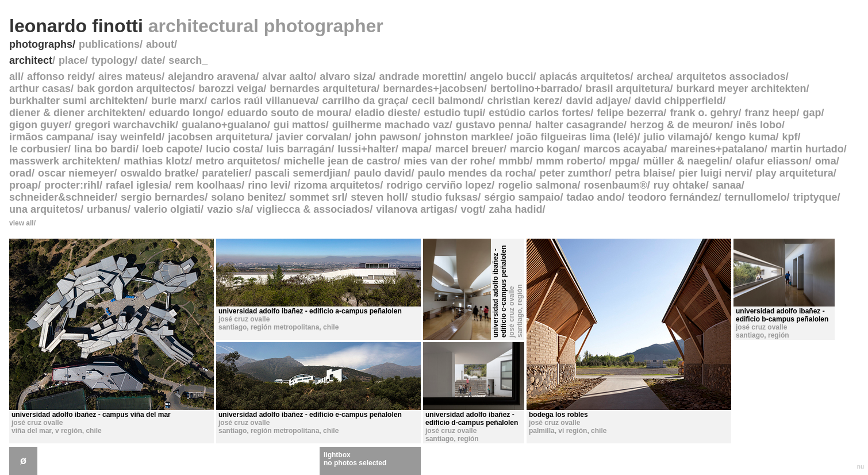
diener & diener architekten (76, 113)
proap (24, 185)
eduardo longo (185, 113)
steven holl (378, 197)
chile (93, 431)
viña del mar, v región (47, 431)
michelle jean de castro (340, 161)
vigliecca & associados (313, 209)
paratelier (225, 173)
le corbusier (39, 149)
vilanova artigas (415, 209)
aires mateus (130, 76)
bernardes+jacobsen (433, 89)
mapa (415, 149)
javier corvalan (312, 137)
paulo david (382, 173)
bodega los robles (558, 415)
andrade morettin (421, 76)
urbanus (107, 209)
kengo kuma (746, 137)
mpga (623, 161)
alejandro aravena (212, 76)
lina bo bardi (105, 149)
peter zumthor (574, 173)
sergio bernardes (163, 197)
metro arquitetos (236, 161)
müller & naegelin (686, 161)
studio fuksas (444, 197)
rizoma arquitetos (337, 185)
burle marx (178, 101)
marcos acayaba (624, 149)
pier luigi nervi (714, 173)
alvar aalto (288, 76)
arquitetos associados (731, 76)
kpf (790, 137)
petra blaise (644, 173)
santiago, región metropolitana (269, 327)
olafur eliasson (772, 161)
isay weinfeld (129, 137)
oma (826, 161)
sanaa (727, 185)
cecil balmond (446, 101)
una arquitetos (45, 209)
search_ (188, 60)
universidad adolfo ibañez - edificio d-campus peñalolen (472, 419)
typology (113, 60)
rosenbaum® (615, 185)
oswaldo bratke (158, 173)
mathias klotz (156, 161)
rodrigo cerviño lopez (439, 185)
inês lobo (759, 125)
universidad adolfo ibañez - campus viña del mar (91, 415)
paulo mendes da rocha (475, 173)
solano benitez (247, 197)
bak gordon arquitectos (135, 89)
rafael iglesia (137, 185)
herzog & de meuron (680, 125)
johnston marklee (467, 137)
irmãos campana (50, 137)
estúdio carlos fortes (539, 113)
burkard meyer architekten (741, 89)
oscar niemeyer (76, 173)
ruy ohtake (680, 185)
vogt (471, 209)
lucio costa (233, 149)
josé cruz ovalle (37, 423)
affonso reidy (59, 76)
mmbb (514, 161)
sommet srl (317, 197)
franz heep (770, 113)
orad (20, 173)
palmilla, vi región (558, 431)
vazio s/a (228, 209)
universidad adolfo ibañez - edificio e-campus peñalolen (310, 415)
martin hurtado (807, 149)
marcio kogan (544, 149)
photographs (41, 44)
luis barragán (299, 149)
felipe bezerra (630, 113)
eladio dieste (386, 113)
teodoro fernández (673, 197)
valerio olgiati (167, 209)
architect (31, 60)
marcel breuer (469, 149)
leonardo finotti (196, 26)
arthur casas (40, 89)
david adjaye (597, 101)
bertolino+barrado (535, 89)
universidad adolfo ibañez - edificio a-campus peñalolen (310, 311)
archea (654, 76)
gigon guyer (39, 125)
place (72, 60)
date (151, 60)
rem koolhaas (208, 185)
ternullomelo (755, 197)
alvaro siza (346, 76)
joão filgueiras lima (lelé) (577, 137)
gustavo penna (492, 125)
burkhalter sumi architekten (77, 101)
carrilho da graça (364, 101)
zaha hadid (515, 209)
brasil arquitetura (627, 89)
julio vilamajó (676, 137)
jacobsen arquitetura (219, 137)
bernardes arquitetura (323, 89)
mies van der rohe (448, 161)
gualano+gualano (224, 125)
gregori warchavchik (125, 125)
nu (861, 467)
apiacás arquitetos (585, 76)
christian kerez (523, 101)
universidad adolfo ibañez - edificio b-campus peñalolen (782, 315)
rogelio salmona (537, 185)
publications (109, 44)
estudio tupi (453, 113)
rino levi (268, 185)
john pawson (386, 137)
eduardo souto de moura (288, 113)
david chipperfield (679, 101)
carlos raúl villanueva (263, 101)
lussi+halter (366, 149)
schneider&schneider (62, 197)
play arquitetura (795, 173)
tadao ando (594, 197)
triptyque (815, 197)
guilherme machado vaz (391, 125)
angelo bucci (501, 76)
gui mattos (300, 125)
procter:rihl (72, 185)
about (160, 44)
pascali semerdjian (301, 173)
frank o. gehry (704, 113)
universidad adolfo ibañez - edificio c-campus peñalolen (500, 291)
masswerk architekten (63, 161)
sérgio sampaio (522, 197)
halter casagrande (579, 125)
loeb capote (171, 149)
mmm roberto (569, 161)
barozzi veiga (231, 89)
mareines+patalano (717, 149)
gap (812, 113)
